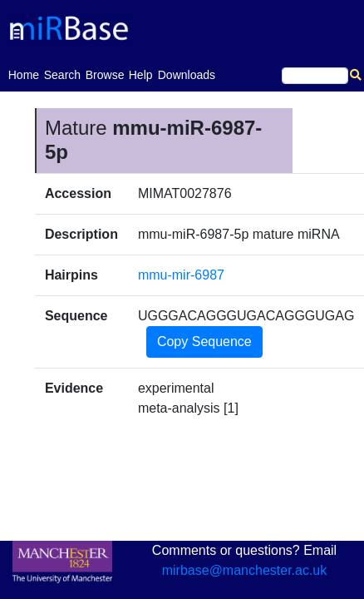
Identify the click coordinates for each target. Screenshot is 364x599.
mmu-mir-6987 (181, 275)
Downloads (187, 75)
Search (62, 75)
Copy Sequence (204, 342)
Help (141, 75)
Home (24, 74)
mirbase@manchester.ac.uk (245, 570)
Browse (105, 75)
